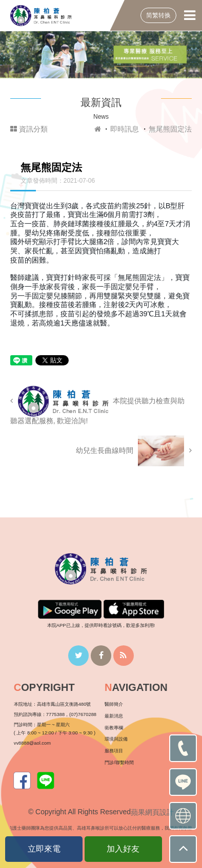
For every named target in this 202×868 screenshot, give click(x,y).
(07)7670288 (83, 714)
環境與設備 (116, 739)
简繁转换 (158, 15)
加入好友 (123, 849)
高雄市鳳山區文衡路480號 (64, 704)
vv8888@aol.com (32, 743)
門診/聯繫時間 (119, 763)
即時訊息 (125, 129)
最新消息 (114, 716)
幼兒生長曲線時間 (134, 451)
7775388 (55, 714)
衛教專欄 (114, 728)
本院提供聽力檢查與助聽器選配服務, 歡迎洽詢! (98, 405)
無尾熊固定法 (170, 129)
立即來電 (44, 849)
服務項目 (114, 751)
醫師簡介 (114, 704)
